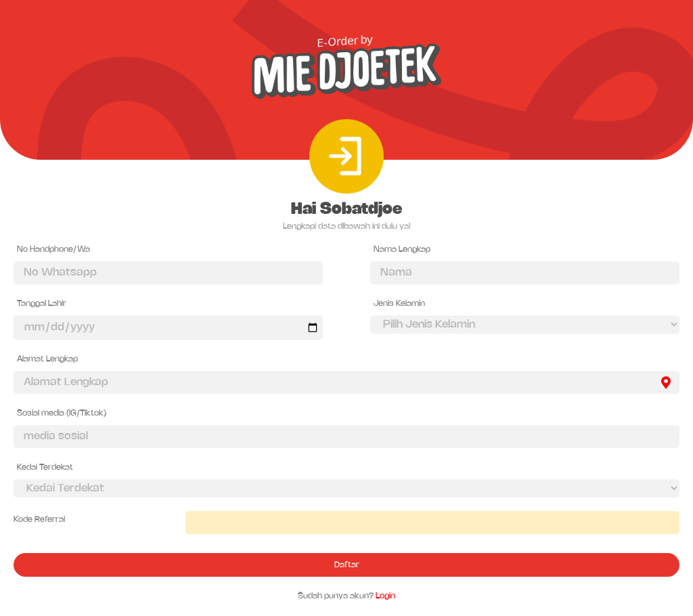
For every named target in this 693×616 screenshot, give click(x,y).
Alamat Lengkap (47, 359)
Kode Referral (39, 520)
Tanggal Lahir (42, 304)
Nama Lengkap (402, 249)
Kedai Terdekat (45, 467)
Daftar (347, 565)
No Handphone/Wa (53, 249)
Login (385, 596)
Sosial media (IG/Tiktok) (62, 413)
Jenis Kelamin (399, 304)
